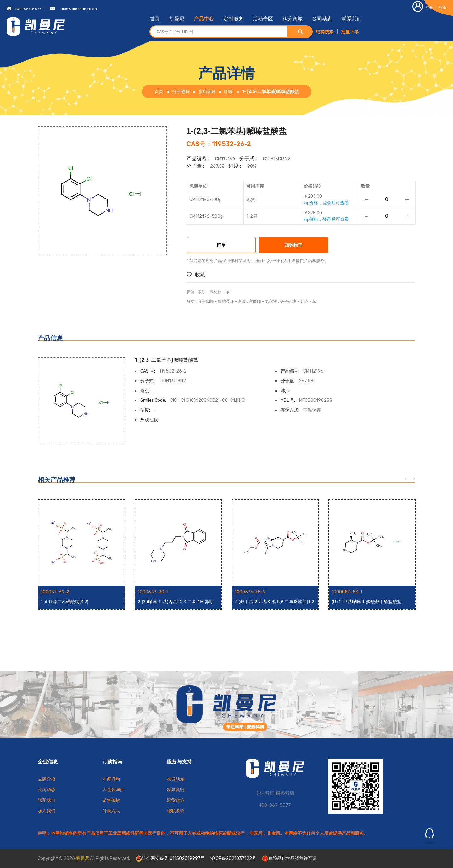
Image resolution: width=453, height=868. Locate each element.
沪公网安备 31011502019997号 (170, 859)
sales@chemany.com (78, 9)
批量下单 (350, 32)
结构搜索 (325, 32)
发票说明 (176, 790)
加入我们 (47, 811)
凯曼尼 (177, 19)
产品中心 (204, 19)
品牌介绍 (47, 779)
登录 (443, 8)
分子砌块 (181, 92)
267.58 (217, 166)
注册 (423, 8)
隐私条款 (176, 811)
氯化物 (216, 292)
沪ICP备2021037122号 (233, 858)
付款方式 (111, 811)
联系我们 (352, 19)
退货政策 (176, 800)
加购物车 (294, 246)
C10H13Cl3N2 (277, 159)
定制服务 (233, 19)
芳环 (304, 301)
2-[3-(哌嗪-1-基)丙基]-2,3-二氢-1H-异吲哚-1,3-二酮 (176, 602)
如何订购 (111, 779)
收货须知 (176, 779)
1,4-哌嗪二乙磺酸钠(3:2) (65, 602)
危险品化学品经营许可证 (289, 858)
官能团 (255, 301)
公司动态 (322, 19)
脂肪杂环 (207, 92)
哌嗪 (228, 92)
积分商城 (293, 19)
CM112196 (225, 159)
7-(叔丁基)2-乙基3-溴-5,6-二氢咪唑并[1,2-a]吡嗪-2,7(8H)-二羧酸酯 (275, 602)
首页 (155, 19)
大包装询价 (113, 790)
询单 (221, 246)
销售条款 (111, 800)
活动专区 (263, 19)
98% (252, 166)
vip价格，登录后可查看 (326, 203)
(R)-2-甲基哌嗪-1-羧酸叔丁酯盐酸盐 (366, 602)
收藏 (196, 275)
